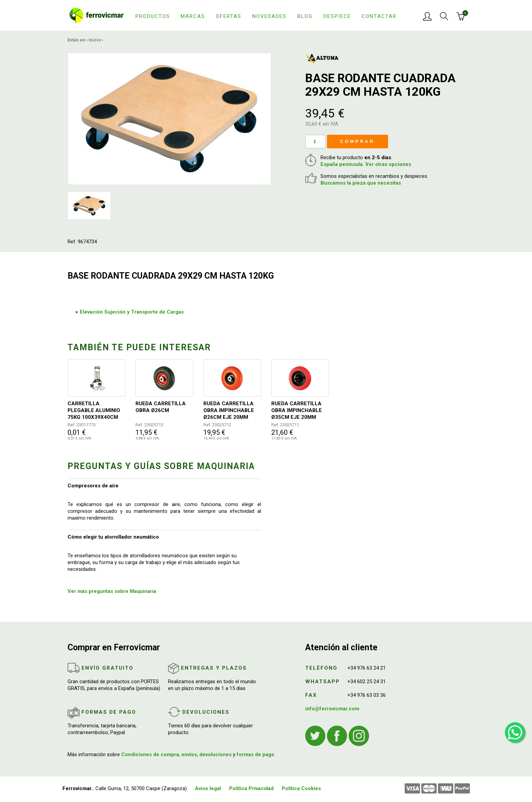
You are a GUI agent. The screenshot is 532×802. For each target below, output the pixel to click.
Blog (305, 16)
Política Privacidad (251, 788)
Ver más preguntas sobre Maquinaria (112, 591)
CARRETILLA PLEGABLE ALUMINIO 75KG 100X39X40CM (94, 410)
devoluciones (215, 754)
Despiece (337, 16)
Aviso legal (208, 788)
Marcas (193, 16)
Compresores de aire (93, 486)
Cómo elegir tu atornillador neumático (113, 537)
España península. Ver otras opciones (366, 164)
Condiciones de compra (150, 754)
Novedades (269, 16)
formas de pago (255, 754)
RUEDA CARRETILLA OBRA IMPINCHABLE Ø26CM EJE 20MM (229, 410)
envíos (189, 754)
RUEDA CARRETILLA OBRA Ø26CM (161, 407)
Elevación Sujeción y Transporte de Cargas (132, 312)
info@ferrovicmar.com (332, 709)
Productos (153, 16)
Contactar (379, 16)
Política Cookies (301, 788)
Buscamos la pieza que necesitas (361, 183)
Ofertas (229, 16)
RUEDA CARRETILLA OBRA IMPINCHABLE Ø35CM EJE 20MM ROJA (297, 411)
